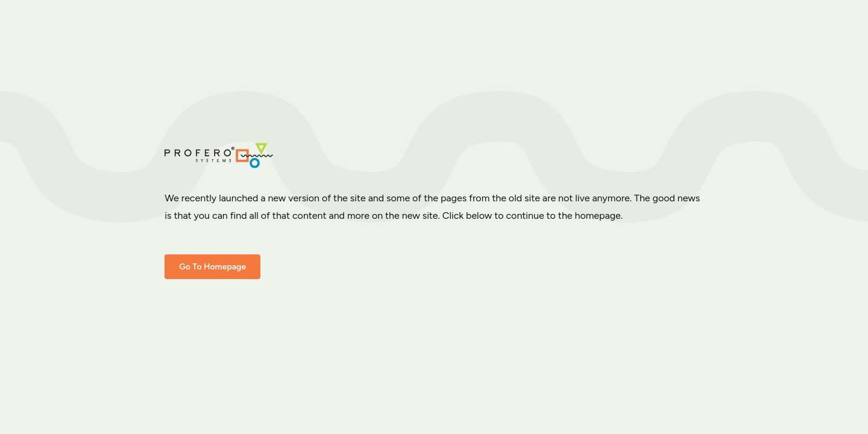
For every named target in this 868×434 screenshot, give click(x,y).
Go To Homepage (212, 267)
